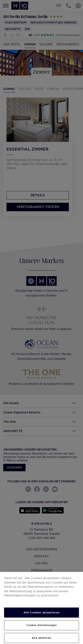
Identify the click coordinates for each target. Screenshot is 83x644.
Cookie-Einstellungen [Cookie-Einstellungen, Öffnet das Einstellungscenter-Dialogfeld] (42, 625)
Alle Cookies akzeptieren (41, 612)
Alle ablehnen (41, 638)
